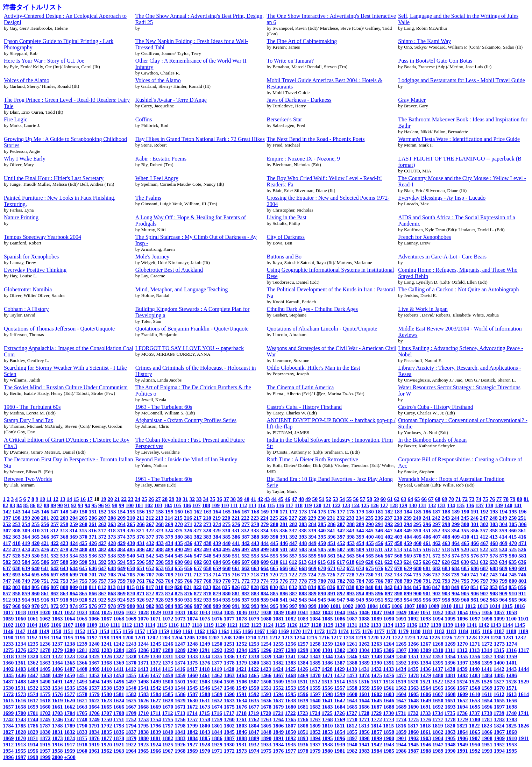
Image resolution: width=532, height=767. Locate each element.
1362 (33, 663)
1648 (413, 700)
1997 (20, 757)
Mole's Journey (152, 257)
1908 (487, 738)
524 (503, 549)
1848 (266, 732)
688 (494, 568)
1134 (388, 625)
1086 (340, 619)
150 (83, 512)
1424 (278, 669)
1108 (80, 625)
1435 (413, 669)
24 (137, 499)
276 (236, 524)
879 (217, 593)
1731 (401, 713)
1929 (217, 744)
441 (236, 543)
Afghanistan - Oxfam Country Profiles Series (186, 420)
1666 (119, 707)
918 (64, 600)
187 (436, 512)
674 (360, 568)
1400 (499, 663)
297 (436, 524)
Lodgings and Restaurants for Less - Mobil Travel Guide (462, 80)
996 (284, 606)
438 (207, 543)
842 (388, 587)
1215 (312, 637)
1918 (82, 744)
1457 (155, 675)
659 (217, 568)
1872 (45, 738)
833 (302, 587)
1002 (348, 606)
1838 (143, 732)
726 (331, 574)
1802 (229, 726)
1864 (462, 732)
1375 (192, 663)
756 (93, 581)
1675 (229, 707)
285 (322, 524)
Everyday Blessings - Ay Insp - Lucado (442, 198)
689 (503, 568)
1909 (499, 738)
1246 (168, 644)
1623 (107, 700)
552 (245, 556)
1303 (352, 650)
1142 (484, 625)
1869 (8, 738)
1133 (376, 625)
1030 (168, 612)
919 (74, 600)
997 (293, 606)
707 (150, 574)
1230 (496, 637)
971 (45, 606)
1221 (385, 637)
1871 (33, 738)
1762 (254, 719)
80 (519, 499)
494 (217, 549)
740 (465, 574)
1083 (303, 619)
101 (139, 505)
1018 (20, 612)
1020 (45, 612)
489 (169, 549)
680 (417, 568)
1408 (82, 669)
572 (436, 556)
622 (388, 562)
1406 (57, 669)
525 (513, 549)
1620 (69, 700)
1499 (155, 681)
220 (226, 518)
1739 (499, 713)
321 (140, 530)
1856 (364, 732)
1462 (217, 675)
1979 (315, 751)
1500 (168, 681)
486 (140, 549)
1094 (438, 619)
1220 (373, 637)
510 (370, 549)
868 (112, 593)
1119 (208, 625)
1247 (180, 644)
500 (274, 549)
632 (484, 562)
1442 (499, 669)
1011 (458, 606)
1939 (340, 744)
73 (472, 499)
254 (26, 524)
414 (503, 537)
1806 (278, 726)
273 (207, 524)
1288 (168, 650)
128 (394, 505)
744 (503, 574)
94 (87, 505)
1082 (290, 619)
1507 (254, 681)
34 (206, 499)
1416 (180, 669)
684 (456, 568)
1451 (82, 675)
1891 (278, 738)
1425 (290, 669)
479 (74, 549)
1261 (352, 644)
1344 (327, 656)
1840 (168, 732)
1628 (168, 700)
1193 (44, 637)
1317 (523, 650)
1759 (217, 719)
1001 (336, 606)
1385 (315, 663)
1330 (155, 656)
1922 (131, 744)
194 (503, 512)
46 (288, 499)
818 (159, 587)
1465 (254, 675)
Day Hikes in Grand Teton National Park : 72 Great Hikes (200, 139)
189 (456, 512)
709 (169, 574)
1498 (143, 681)
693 (16, 574)
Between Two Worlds (28, 479)
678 (398, 568)
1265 (401, 644)
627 (436, 562)
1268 (438, 644)
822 (197, 587)
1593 (266, 694)
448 (303, 543)
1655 (499, 700)
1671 (180, 707)
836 (331, 587)
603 (207, 562)
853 (493, 587)
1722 (290, 713)
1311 (450, 650)
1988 (425, 751)
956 (427, 600)
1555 (315, 688)
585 (36, 562)
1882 (168, 738)
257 (54, 524)
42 (260, 499)
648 (112, 568)
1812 (352, 726)
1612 (499, 694)
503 (303, 549)
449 (313, 543)
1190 (8, 637)
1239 (82, 644)
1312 (462, 650)
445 (274, 543)
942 (293, 600)
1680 (290, 707)
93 (81, 505)
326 (188, 530)
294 (408, 524)
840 (369, 587)
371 (93, 537)
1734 (437, 713)
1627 (155, 700)
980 (131, 606)
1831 (57, 732)
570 (417, 556)
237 (388, 518)
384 (217, 537)
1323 (69, 656)
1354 (450, 656)
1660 (45, 707)
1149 (44, 631)
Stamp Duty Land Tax (29, 420)
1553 (290, 688)
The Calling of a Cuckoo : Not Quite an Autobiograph (458, 289)
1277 (33, 650)
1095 (450, 619)
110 (225, 505)
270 (179, 524)
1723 (302, 713)
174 (313, 512)
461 (427, 543)
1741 (523, 713)
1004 (372, 606)
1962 (107, 751)
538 (112, 556)
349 (408, 530)
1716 (217, 713)
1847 (254, 732)
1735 (450, 713)
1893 (303, 738)
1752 (131, 719)
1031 (180, 612)
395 (322, 537)
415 (513, 537)
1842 (192, 732)
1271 (475, 644)
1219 (361, 637)
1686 (364, 707)
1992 (475, 751)
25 (144, 499)
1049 (401, 612)
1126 (292, 625)
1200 (128, 637)
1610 (475, 694)
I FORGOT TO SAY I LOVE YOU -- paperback (190, 348)
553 (255, 556)
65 (417, 499)
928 (160, 600)
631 (474, 562)
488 (160, 549)
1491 (57, 681)
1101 (523, 619)
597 (150, 562)
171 (284, 512)
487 (150, 549)
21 (117, 499)
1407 (69, 669)
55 (349, 499)
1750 (107, 719)
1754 (155, 719)
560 (322, 556)
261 (93, 524)
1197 (92, 637)
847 (436, 587)
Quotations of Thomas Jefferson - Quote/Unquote (59, 329)
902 (436, 593)
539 (122, 556)
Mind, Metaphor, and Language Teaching (182, 289)
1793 (119, 726)
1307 (401, 650)
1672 (192, 707)
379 (169, 537)
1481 (450, 675)
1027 (131, 612)
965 (513, 600)
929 (169, 600)
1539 (119, 688)
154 (122, 512)
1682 (315, 707)
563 (351, 556)
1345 (340, 656)
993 (255, 606)
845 (417, 587)
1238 (69, 644)
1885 (205, 738)
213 (159, 518)
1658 (20, 707)
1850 (290, 732)
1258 (315, 644)
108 (206, 505)
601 (188, 562)
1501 (180, 681)
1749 (94, 719)
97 (108, 505)
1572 (8, 694)
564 (360, 556)
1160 (176, 631)
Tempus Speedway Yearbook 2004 (42, 237)
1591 (242, 694)
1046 (364, 612)
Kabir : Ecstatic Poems (161, 159)
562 (341, 556)
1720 (266, 713)
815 (131, 587)
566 (379, 556)
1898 (364, 738)
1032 (192, 612)
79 (513, 499)
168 (255, 512)
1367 (94, 663)
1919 (94, 744)
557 (293, 556)
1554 (303, 688)
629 (455, 562)
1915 (45, 744)
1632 (217, 700)
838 (350, 587)
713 (207, 574)
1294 (242, 650)
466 (475, 543)
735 (417, 574)
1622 (94, 700)
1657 (8, 707)
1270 (462, 644)
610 (274, 562)
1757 (192, 719)
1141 (472, 625)
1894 (315, 738)
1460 (192, 675)
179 (360, 512)
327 (197, 530)
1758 (205, 719)
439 (217, 543)
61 (390, 499)
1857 (377, 732)
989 (217, 606)
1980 (327, 751)
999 (313, 606)
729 (360, 574)
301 (475, 524)
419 (26, 543)
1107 (68, 625)
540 (131, 556)
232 (341, 518)
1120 (220, 625)
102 (149, 505)
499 (265, 549)
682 (436, 568)
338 (302, 530)
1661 (57, 707)
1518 (388, 681)
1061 (33, 619)
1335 (217, 656)
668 (303, 568)
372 (102, 537)
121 (327, 505)
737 (436, 574)
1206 (202, 637)
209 (122, 518)
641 (45, 568)
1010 (446, 606)
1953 (512, 744)
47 (295, 499)
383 (207, 537)
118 (299, 505)
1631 (205, 700)
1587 (192, 694)
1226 (447, 637)
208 (112, 518)
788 (398, 581)
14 (69, 499)
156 (140, 512)
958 (446, 600)
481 (93, 549)
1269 (450, 644)
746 (522, 574)
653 (160, 568)
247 (484, 518)
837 (341, 587)
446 (284, 543)
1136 (412, 625)
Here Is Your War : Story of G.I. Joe (44, 61)
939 (265, 600)
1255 (278, 644)
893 (351, 593)
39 (240, 499)
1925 (168, 744)
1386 (327, 663)
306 (522, 524)
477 (54, 549)
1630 (192, 700)
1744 (33, 719)
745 (513, 574)
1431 (364, 669)
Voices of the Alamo (27, 80)
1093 (425, 619)
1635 (254, 700)
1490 (45, 681)
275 (226, 524)
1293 (229, 650)
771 (236, 581)
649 (122, 568)
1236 (45, 644)
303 (494, 524)
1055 (475, 612)
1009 (434, 606)
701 (93, 574)
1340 (278, 656)
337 (293, 530)
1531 (20, 688)
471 (522, 543)
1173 (331, 631)
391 (284, 537)
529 (26, 556)
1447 (33, 675)
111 (234, 505)
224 (264, 518)
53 (335, 499)
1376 (205, 663)
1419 (217, 669)
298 (446, 524)
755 (83, 581)
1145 (520, 625)
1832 (69, 732)
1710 (143, 713)
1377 (217, 663)
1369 (119, 663)
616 (331, 562)
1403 (20, 669)
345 (369, 530)
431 (140, 543)
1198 (104, 637)
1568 (475, 688)
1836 (119, 732)
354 (455, 530)
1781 (487, 719)
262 (102, 524)
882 (245, 593)
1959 (69, 751)
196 (522, 512)
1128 (316, 625)
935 (226, 600)
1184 (463, 631)
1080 (266, 619)
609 (265, 562)
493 (207, 549)
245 (465, 518)
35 (213, 499)
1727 (352, 713)
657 (198, 568)
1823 (487, 726)
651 (140, 568)
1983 (364, 751)
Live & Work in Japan (423, 309)
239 (408, 518)
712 (197, 574)
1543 (168, 688)
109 (216, 505)
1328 (131, 656)
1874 (69, 738)
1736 (462, 713)
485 (131, 549)
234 (360, 518)
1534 (57, 688)
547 (198, 556)
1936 (303, 744)
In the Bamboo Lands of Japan (432, 440)
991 (236, 606)
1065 (82, 619)
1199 (116, 637)
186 (427, 512)
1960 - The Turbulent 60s (32, 407)
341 (331, 530)
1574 (33, 694)
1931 (242, 744)
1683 (327, 707)
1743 (20, 719)
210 (131, 518)
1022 (69, 612)
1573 (20, 694)
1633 (229, 700)
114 (262, 505)
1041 (303, 612)
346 (379, 530)
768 (207, 581)
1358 (499, 656)
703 (112, 574)
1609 (462, 694)
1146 (8, 631)
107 (196, 505)
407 (436, 537)
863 (64, 593)
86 (33, 505)
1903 (425, 738)
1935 (290, 744)
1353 (438, 656)
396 (331, 537)
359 (503, 530)
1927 (192, 744)
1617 (33, 700)
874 (169, 593)
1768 (327, 719)
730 (369, 574)
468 (494, 543)
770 (226, 581)
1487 (8, 681)
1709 (131, 713)
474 (26, 549)
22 (124, 499)
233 (350, 518)
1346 (352, 656)
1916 (57, 744)
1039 (278, 612)
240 (417, 518)
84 (19, 505)
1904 (438, 738)
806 (45, 587)
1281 (82, 650)
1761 (242, 719)
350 (417, 530)
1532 (33, 688)
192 (484, 512)
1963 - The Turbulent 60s (164, 407)
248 (493, 518)
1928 (205, 744)
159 (169, 512)
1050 (413, 612)
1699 (8, 713)
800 (513, 581)
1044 (340, 612)
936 (236, 600)
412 (484, 537)
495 (226, 549)
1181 (427, 631)
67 (431, 499)
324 (169, 530)
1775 (413, 719)
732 (388, 574)
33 (199, 499)
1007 (409, 606)
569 (408, 556)
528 (16, 556)
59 (376, 499)
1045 (352, 612)
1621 (82, 700)
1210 (251, 637)
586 (45, 562)
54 (342, 499)
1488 (20, 681)
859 (26, 593)
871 (140, 593)
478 (64, 549)
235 (369, 518)
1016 (519, 606)
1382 (278, 663)
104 (168, 505)
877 (198, 593)
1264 (389, 644)
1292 (217, 650)
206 (93, 518)
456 (379, 543)
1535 (69, 688)
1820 (450, 726)
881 (236, 593)
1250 (217, 644)
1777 (438, 719)
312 (54, 530)
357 (484, 530)
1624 (119, 700)
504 (313, 549)
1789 (69, 726)
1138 (436, 625)
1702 (45, 713)
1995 (512, 751)
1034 (217, 612)
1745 (45, 719)
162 (198, 512)
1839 (155, 732)
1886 (217, 738)
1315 (499, 650)
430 (131, 543)
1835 (107, 732)
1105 (44, 625)
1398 (475, 663)
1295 (254, 650)
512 (388, 549)
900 (417, 593)
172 (293, 512)
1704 (69, 713)
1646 (389, 700)
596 (140, 562)
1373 (168, 663)
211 (140, 518)
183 (398, 512)
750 (36, 581)
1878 (119, 738)
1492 (69, 681)
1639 (303, 700)
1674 (217, 707)
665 (274, 568)
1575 (45, 694)
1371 (143, 663)
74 (478, 499)
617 (341, 562)
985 (179, 606)
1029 (155, 612)
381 (188, 537)
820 (178, 587)
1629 (180, 700)
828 (255, 587)
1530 (8, 688)
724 (312, 574)
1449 (57, 675)
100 (130, 505)
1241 (107, 644)
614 (312, 562)
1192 (32, 637)
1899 (377, 738)
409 (456, 537)
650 (131, 568)
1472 (340, 675)
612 (293, 562)
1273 (499, 644)
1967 (168, 751)
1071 (155, 619)
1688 (389, 707)
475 (36, 549)
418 (16, 543)
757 (102, 581)
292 (389, 524)
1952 (499, 744)
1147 (20, 631)
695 (36, 574)
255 (36, 524)
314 (73, 530)
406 (427, 537)
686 (475, 568)
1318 (8, 656)
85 (26, 505)
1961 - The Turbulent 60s (164, 479)
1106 (56, 625)
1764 (278, 719)
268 (160, 524)
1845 (229, 732)
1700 (20, 713)
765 (179, 581)
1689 (401, 707)
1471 (327, 675)
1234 (20, 644)
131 (422, 505)
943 (303, 600)
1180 (415, 631)
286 (331, 524)
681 (427, 568)
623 (398, 562)
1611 (487, 694)
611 (284, 562)
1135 (400, 625)
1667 (131, 707)
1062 (45, 619)
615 (322, 562)
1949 (462, 744)
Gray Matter (412, 100)
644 (74, 568)
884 (265, 593)
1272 (487, 644)
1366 (82, 663)
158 (160, 512)
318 (111, 530)
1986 (401, 751)
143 (16, 512)
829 (264, 587)
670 (322, 568)
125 (365, 505)
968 (16, 606)
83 (13, 505)
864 (74, 593)
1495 (107, 681)
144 (26, 512)
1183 (451, 631)
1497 (131, 681)
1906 (462, 738)
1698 (512, 707)
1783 (512, 719)
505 (322, 549)
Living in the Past (287, 217)
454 (360, 543)
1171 (307, 631)
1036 (242, 612)
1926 (180, 744)
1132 (364, 625)
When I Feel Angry (157, 178)
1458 (168, 675)
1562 (401, 688)
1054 (462, 612)
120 (317, 505)
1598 (327, 694)
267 (150, 524)
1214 (300, 637)
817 (150, 587)
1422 (253, 669)
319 (121, 530)
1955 (20, 751)
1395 (438, 663)
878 (207, 593)
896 (379, 593)
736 (427, 574)
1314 (487, 650)
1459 (180, 675)
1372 (155, 663)
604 (217, 562)
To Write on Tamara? (290, 61)
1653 (475, 700)
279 (265, 524)
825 (226, 587)
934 (217, 600)
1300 (315, 650)
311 (45, 530)
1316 (511, 650)
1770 (352, 719)
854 (503, 587)
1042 (315, 612)
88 (47, 505)
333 (255, 530)
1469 (303, 675)
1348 (377, 656)
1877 (107, 738)
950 (370, 600)
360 (513, 530)
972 (54, 606)
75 (485, 499)
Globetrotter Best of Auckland (169, 270)
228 (302, 518)
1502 (192, 681)
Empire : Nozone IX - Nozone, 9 (303, 159)
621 (379, 562)
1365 (69, 663)
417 (7, 543)
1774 (401, 719)
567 (389, 556)
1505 (229, 681)
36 (219, 499)
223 (255, 518)
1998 (33, 757)
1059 (8, 619)
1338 (254, 656)
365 (36, 537)
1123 (256, 625)
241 (427, 518)
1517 (376, 681)
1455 (131, 675)
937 (245, 600)
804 (26, 587)
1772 (377, 719)
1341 (290, 656)
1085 (327, 619)
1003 (360, 606)
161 (188, 512)
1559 (364, 688)
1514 (339, 681)
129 (403, 505)
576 (475, 556)
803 (16, 587)
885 (274, 593)
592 (102, 562)
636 (522, 562)
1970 (205, 751)
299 (456, 524)
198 (16, 518)
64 (410, 499)
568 (398, 556)
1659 (33, 707)
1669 (155, 707)
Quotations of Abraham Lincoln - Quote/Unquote (322, 329)
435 (179, 543)
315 (83, 530)
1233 (8, 644)
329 (217, 530)
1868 (512, 732)
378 (160, 537)
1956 (33, 751)
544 (169, 556)
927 (150, 600)
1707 (107, 713)
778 (303, 581)
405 (417, 537)
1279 (57, 650)
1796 (155, 726)
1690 (413, 707)
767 (198, 581)
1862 (438, 732)
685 (465, 568)
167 (245, 512)
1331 (168, 656)
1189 (523, 631)
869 (122, 593)
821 (188, 587)
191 (475, 512)
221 (236, 518)
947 (341, 600)
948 (351, 600)
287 (341, 524)
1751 (119, 719)
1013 (483, 606)
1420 (229, 669)
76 (492, 499)
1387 (340, 663)
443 (255, 543)
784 (360, 581)
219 (217, 518)
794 (456, 581)
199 (26, 518)
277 (245, 524)
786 (379, 581)
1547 (217, 688)
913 (16, 600)
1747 (69, 719)
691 (522, 568)
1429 (339, 669)
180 (370, 512)
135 (460, 505)
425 (83, 543)
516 (427, 549)
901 (427, 593)
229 (312, 518)
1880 (143, 738)
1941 (364, 744)
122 (336, 505)
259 (74, 524)
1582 (131, 694)
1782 (499, 719)
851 (474, 587)
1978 (303, 751)
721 (283, 574)
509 (360, 549)
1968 (180, 751)
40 (247, 499)
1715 (204, 713)
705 (131, 574)
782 (341, 581)
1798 (180, 726)
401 (379, 537)
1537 (94, 688)
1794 (131, 726)
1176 (367, 631)
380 (179, 537)
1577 (69, 694)
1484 (487, 675)
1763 (266, 719)
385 (226, 537)
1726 (339, 713)
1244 (143, 644)
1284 (119, 650)
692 (7, 574)
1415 (167, 669)
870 (131, 593)
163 (207, 512)
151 (93, 512)
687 (484, 568)
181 (379, 512)
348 (398, 530)
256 (45, 524)
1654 (487, 700)
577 (484, 556)
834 (312, 587)
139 (499, 505)
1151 (68, 631)
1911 (524, 738)
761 (140, 581)
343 (350, 530)
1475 (377, 675)
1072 (168, 619)
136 (470, 505)
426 (93, 543)
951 (379, 600)
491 (188, 549)
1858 (389, 732)
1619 (57, 700)
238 (398, 518)
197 (7, 518)
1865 (475, 732)
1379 (242, 663)
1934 (278, 744)
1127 (304, 625)
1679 (278, 707)
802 (7, 587)
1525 (474, 681)
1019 (33, 612)
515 (417, 549)
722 (293, 574)
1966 (155, 751)
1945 (413, 744)
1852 (315, 732)
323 (159, 530)
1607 (438, 694)
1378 (229, 663)
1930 (229, 744)
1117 (185, 625)
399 (360, 537)
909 (503, 593)
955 (417, 600)
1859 (401, 732)
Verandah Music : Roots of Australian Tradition (451, 479)
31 (185, 499)
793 (446, 581)
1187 (499, 631)
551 (236, 556)
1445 (8, 675)
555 (274, 556)
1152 (80, 631)
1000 (323, 606)
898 (398, 593)
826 (236, 587)
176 (331, 512)
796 (475, 581)
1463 (229, 675)
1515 (352, 681)
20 (110, 499)
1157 (140, 631)
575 (465, 556)
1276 (20, 650)
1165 (235, 631)
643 (64, 568)
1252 (242, 644)
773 (255, 581)
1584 (155, 694)
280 (274, 524)
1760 (229, 719)
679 (408, 568)
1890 (266, 738)
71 (458, 499)
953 (398, 600)
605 (226, 562)
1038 (266, 612)
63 (404, 499)
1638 (290, 700)
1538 (107, 688)
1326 (107, 656)
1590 (229, 694)
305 (513, 524)
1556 (327, 688)
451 (331, 543)
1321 (45, 656)
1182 (439, 631)
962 (484, 600)
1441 (487, 669)
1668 (143, 707)
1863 (450, 732)
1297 (278, 650)
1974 (254, 751)
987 (198, 606)
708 (160, 574)
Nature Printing (21, 217)
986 (188, 606)
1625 (131, 700)
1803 (242, 726)
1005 (385, 606)
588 (64, 562)
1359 (512, 656)
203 (64, 518)
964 (503, 600)
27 (158, 499)
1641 (327, 700)
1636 (266, 700)
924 (122, 600)
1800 (205, 726)
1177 (379, 631)
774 (265, 581)
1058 (512, 612)
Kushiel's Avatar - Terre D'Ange (171, 100)
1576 (57, 694)
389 (265, 537)
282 (293, 524)
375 (131, 537)
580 (513, 556)
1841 (180, 732)
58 (369, 499)
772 (245, 581)
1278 (45, 650)
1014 (495, 606)
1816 (401, 726)
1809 (315, 726)
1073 (180, 619)
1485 (499, 675)
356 (474, 530)
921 (93, 600)
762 (150, 581)
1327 (119, 656)
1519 (401, 681)
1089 (377, 619)
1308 (413, 650)
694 (26, 574)
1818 (425, 726)
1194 (56, 637)
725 (322, 574)
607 (245, 562)
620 (369, 562)
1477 (401, 675)
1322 (57, 656)
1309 (425, 650)
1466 (266, 675)
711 (188, 574)
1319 (20, 656)
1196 (80, 637)
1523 (450, 681)
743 (493, 574)
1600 (352, 694)
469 (503, 543)
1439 (462, 669)
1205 (189, 637)
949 (360, 600)
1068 (119, 619)
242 (436, 518)
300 (465, 524)
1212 (275, 637)
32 (192, 499)
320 (131, 530)
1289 (180, 650)
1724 (315, 713)
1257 (303, 644)
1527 (499, 681)
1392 (401, 663)
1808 (303, 726)
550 (226, 556)
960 (465, 600)
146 (45, 512)
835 (322, 587)
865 (83, 593)
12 (56, 499)
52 (328, 499)
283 (303, 524)
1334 (205, 656)
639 (26, 568)
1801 (217, 726)
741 (474, 574)
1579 (94, 694)
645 (83, 568)
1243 (131, 644)
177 (341, 512)
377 (150, 537)
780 (322, 581)
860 (36, 593)
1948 (450, 744)
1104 (32, 625)
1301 (327, 650)
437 (198, 543)
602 (198, 562)
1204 (177, 637)
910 (513, 593)
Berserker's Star (285, 119)
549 (217, 556)
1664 (94, 707)
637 (7, 568)
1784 (8, 726)
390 (274, 537)
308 (16, 530)
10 (42, 499)
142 (7, 512)
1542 (155, 688)
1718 (241, 713)
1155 (116, 631)
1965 (143, 751)
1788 (57, 726)
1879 (131, 738)
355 (465, 530)
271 (188, 524)
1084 (315, 619)
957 (436, 600)
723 (302, 574)
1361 (20, 663)
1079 (254, 619)
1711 (155, 713)
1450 (69, 675)
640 (36, 568)
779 (313, 581)
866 (93, 593)
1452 (94, 675)
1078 (242, 619)
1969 (192, 751)
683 (446, 568)
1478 (413, 675)
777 (293, 581)
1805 (266, 726)
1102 (8, 625)
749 (26, 581)
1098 (487, 619)
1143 (496, 625)
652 (150, 568)
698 (64, 574)
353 (446, 530)
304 (503, 524)
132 (432, 505)
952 (389, 600)
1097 (475, 619)
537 (102, 556)
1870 (20, 738)
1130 (340, 625)
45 (281, 499)
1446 (20, 675)
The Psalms (148, 198)
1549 (242, 688)
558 (303, 556)
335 (274, 530)
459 (408, 543)
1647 (401, 700)
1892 (290, 738)
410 (465, 537)
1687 (377, 707)
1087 (352, 619)
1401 (512, 663)
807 (54, 587)
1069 (131, 619)
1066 (94, 619)
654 (169, 568)
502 (293, 549)
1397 (462, 663)
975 (83, 606)
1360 (8, 663)
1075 (205, 619)
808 (64, 587)
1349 (389, 656)
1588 (205, 694)
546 (188, 556)
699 (74, 574)
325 (178, 530)
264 (122, 524)
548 (207, 556)
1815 (388, 726)
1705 (82, 713)
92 (74, 505)
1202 (153, 637)
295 (417, 524)
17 (90, 499)
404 (408, 537)
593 (112, 562)
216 (188, 518)
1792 (107, 726)
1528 (511, 681)
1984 (377, 751)
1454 (119, 675)
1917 (69, 744)
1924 (155, 744)
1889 (254, 738)
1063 (57, 619)
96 (101, 505)
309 (26, 530)
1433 (388, 669)
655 (179, 568)
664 (265, 568)
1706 (94, 713)
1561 (389, 688)
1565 (438, 688)
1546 (205, 688)
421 (45, 543)
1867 (499, 732)
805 (36, 587)
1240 (94, 644)
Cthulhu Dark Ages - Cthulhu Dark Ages (312, 309)
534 (74, 556)
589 (74, 562)
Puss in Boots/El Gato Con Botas (435, 61)
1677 (254, 707)
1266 (413, 644)
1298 (290, 650)
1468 (290, 675)
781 (331, 581)
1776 (425, 719)
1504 (217, 681)
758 (112, 581)
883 (255, 593)
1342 (303, 656)
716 (236, 574)
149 (74, 512)
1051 (425, 612)
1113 (138, 625)
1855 (352, 732)
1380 (254, 663)
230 (322, 518)
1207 (214, 637)
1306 (389, 650)
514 (408, 549)
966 (522, 600)
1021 (57, 612)
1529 (523, 681)
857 (7, 593)
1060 (20, 619)
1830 (45, 732)
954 (408, 600)
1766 (303, 719)
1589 (217, 694)
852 (484, 587)
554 (265, 556)
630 (465, 562)
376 (140, 537)
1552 (278, 688)
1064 (69, 619)
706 (140, 574)
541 (140, 556)
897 (389, 593)
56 (356, 499)
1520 (413, 681)
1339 (266, 656)
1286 (143, 650)
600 (179, 562)
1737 (474, 713)
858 (16, 593)
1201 (140, 637)
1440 (474, 669)
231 (331, 518)
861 (45, 593)
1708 (119, 713)
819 (169, 587)
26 (151, 499)
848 (446, 587)
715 (226, 574)
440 (226, 543)
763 (160, 581)
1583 (143, 694)
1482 (462, 675)
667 (293, 568)
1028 (143, 612)
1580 (107, 694)
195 (513, 512)
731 (379, 574)
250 (513, 518)
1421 (241, 669)
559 (313, 556)
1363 (45, 663)
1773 (389, 719)
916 (45, 600)
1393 (413, 663)
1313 (474, 650)
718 (255, 574)
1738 (487, 713)
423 (64, 543)
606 (236, 562)
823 (207, 587)
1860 (413, 732)
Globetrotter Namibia (28, 289)
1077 (229, 619)
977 (102, 606)
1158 (152, 631)
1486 (512, 675)
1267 (425, 644)
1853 (327, 732)
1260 (340, 644)
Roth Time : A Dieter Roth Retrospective (313, 459)
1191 (20, 637)
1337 (242, 656)
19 (104, 499)
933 (207, 600)
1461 (205, 675)
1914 (33, 744)
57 (363, 499)
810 (83, 587)
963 (494, 600)
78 (506, 499)
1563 (413, 688)
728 (350, 574)
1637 (278, 700)
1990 (450, 751)
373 (112, 537)
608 (255, 562)
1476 (389, 675)
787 (389, 581)
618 (350, 562)
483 (112, 549)
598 (160, 562)
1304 (364, 650)
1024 (94, 612)
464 (456, 543)
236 (379, 518)
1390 (377, 663)
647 (102, 568)
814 (121, 587)
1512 (315, 681)
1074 (192, 619)
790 (417, 581)
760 (131, 581)
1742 (8, 719)
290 (370, 524)
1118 (197, 625)
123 (346, 505)
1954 (8, 751)
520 (465, 549)
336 (283, 530)
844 (408, 587)
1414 (155, 669)
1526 (487, 681)
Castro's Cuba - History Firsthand (304, 407)
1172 (319, 631)
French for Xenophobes (424, 237)
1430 (352, 669)
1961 (94, 751)
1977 (290, 751)
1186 (487, 631)
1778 (450, 719)
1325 (94, 656)
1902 (413, 738)
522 (484, 549)
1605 (413, 694)
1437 (437, 669)
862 (54, 593)
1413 (143, 669)
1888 (242, 738)
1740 (511, 713)
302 (484, 524)
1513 (327, 681)
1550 (254, 688)
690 (513, 568)
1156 (128, 631)
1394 (425, 663)
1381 (266, 663)
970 (36, 606)
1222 (398, 637)
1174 (343, 631)
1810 (327, 726)
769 (217, 581)
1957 (45, 751)
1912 (8, 744)
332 (245, 530)
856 (522, 587)
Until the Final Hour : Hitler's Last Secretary (54, 178)
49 (308, 499)
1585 (168, 694)
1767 (315, 719)
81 (526, 499)
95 (94, 505)
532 (54, 556)
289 (360, 524)
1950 (475, 744)
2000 (57, 757)
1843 (205, 732)
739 (455, 574)
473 (16, 549)
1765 (290, 719)
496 (236, 549)
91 (67, 505)
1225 (435, 637)
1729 (376, 713)
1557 (340, 688)
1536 (82, 688)
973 (64, 606)
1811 (340, 726)
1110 (104, 625)
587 (54, 562)
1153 (92, 631)
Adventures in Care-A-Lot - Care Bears (442, 257)
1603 (389, 694)
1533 (45, 688)
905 (465, 593)
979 (122, 606)
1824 (499, 726)
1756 (180, 719)
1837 (131, 732)
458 (398, 543)
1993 (487, 751)
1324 (82, 656)
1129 (328, 625)
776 (284, 581)
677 (389, 568)
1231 (508, 637)
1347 (364, 656)
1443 (511, 669)
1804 (254, 726)
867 (102, 593)
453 (351, 543)
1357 (487, 656)
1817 (413, 726)
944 (313, 600)
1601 (364, 694)
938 (255, 600)
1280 (69, 650)
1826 (523, 726)
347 (388, 530)
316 (93, 530)
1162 (200, 631)
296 (427, 524)
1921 (119, 744)
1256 (290, 644)
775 (274, 581)
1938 (327, 744)
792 (436, 581)
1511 (303, 681)
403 (398, 537)
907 (484, 593)
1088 (364, 619)
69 (445, 499)
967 (7, 606)
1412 (131, 669)
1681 (303, 707)
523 (493, 549)
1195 (68, 637)
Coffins (144, 119)
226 (283, 518)
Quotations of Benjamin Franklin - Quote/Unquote (192, 329)
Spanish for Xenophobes (31, 257)
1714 (192, 713)
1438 (450, 669)
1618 (45, 700)
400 (370, 537)
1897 (352, 738)
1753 (143, 719)
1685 (352, 707)
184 (408, 512)
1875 (82, 738)
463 (446, 543)
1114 (150, 625)
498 (255, 549)
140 (508, 505)
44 (274, 499)
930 (179, 600)
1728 (364, 713)
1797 (168, 726)
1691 (425, 707)
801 (522, 581)
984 (169, 606)
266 (140, 524)
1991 (462, 751)
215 (178, 518)
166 (236, 512)
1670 (168, 707)
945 (322, 600)
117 (289, 505)
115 (271, 505)
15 (76, 499)
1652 (462, 700)
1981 (340, 751)
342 (341, 530)
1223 (410, 637)
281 (284, 524)
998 (303, 606)
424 (74, 543)
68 (438, 499)
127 (384, 505)
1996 (8, 757)
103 (158, 505)
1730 (388, 713)
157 (150, 512)
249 (503, 518)
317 (102, 530)
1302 (340, 650)
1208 (226, 637)
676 (379, 568)
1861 (425, 732)
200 (36, 518)
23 (131, 499)
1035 (229, 612)
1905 (450, 738)
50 (315, 499)
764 (169, 581)
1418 (204, 669)
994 (265, 606)
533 (64, 556)
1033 (205, 612)
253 (16, 524)
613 (302, 562)
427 (102, 543)
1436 (425, 669)
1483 (475, 675)
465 (465, 543)
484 (122, 549)
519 (455, 549)
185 (417, 512)
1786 (33, 726)
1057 (499, 612)
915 (36, 600)
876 (188, 593)
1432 (376, 669)
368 (64, 537)
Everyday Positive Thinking (35, 270)
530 (36, 556)
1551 (266, 688)
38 (233, 499)
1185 (475, 631)
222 (245, 518)
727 (341, 574)
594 (122, 562)
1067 (107, 619)
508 (351, 549)
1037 (254, 612)
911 (522, 593)
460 (417, 543)
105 (177, 505)
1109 (92, 625)
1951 (487, 744)
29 (172, 499)
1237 (57, 644)
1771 (364, 719)
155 (131, 512)
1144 (508, 625)
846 (427, 587)
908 (494, 593)
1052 (438, 612)
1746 (57, 719)
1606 (425, 694)
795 (465, 581)
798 (494, 581)
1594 (278, 694)
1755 (168, 719)
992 (245, 606)
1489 (33, 681)
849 (455, 587)
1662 (69, 707)
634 (503, 562)
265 (131, 524)
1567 (462, 688)
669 (313, 568)
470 (513, 543)
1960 (82, 751)
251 (522, 518)
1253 (254, 644)
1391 (389, 663)
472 (7, 549)
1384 (303, 663)
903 (446, 593)
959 (456, 600)
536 (93, 556)
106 (187, 505)
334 (264, 530)
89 (54, 505)
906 (475, 593)
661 (236, 568)
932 (198, 600)
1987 (413, 751)
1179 (403, 631)
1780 (475, 719)
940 (274, 600)
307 (7, 530)
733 (398, 574)
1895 (327, 738)
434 (169, 543)
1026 (119, 612)
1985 (389, 751)
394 (313, 537)
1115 (162, 625)
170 (274, 512)
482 (102, 549)
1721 (278, 713)
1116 (173, 625)
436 (188, 543)
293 (398, 524)
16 (83, 499)
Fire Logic (16, 119)
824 (217, 587)
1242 (119, 644)
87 (40, 505)
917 (54, 600)
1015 (507, 606)
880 (226, 593)
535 (83, 556)
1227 (459, 637)
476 (45, 549)
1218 (349, 637)
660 (226, 568)
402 (389, 537)
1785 (20, 726)
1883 (180, 738)
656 (188, 568)
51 (322, 499)
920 (83, 600)
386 (236, 537)
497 (245, 549)
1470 (315, 675)
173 (303, 512)
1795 (143, 726)
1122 (244, 625)
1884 (192, 738)
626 (427, 562)
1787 (45, 726)
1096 (462, 619)
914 (26, 600)
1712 (167, 713)
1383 (290, 663)
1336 (229, 656)
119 (308, 505)
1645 (377, 700)
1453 (107, 675)
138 (489, 505)
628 (446, 562)
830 (274, 587)
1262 (364, 644)
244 (455, 518)
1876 (94, 738)
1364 (57, 663)
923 (112, 600)
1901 (401, 738)
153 (112, 512)
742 (484, 574)
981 (140, 606)
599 (169, 562)
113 (252, 505)
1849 (278, 732)
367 (54, 537)
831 (283, 587)
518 (446, 549)
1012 (470, 606)
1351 (413, 656)
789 (408, 581)
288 (351, 524)
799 (503, 581)
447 (293, 543)
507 (341, 549)
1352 (425, 656)
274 (217, 524)
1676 (242, 707)
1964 (131, 751)
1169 (283, 631)
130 (413, 505)
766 (188, 581)
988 (207, 606)
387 (245, 537)
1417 (192, 669)
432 (150, 543)
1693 (450, 707)
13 (63, 499)
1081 (278, 619)
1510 (290, 681)
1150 (56, 631)
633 (493, 562)
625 (417, 562)
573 (446, 556)
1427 (315, 669)
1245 (155, 644)
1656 (512, 700)
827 (245, 587)
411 (475, 537)
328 (207, 530)
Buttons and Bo (284, 257)
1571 (512, 688)
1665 (107, 707)
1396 (450, 663)
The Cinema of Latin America (300, 387)
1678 (266, 707)
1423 (266, 669)
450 (322, 543)
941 (284, 600)
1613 (511, 694)
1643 (352, 700)
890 (322, 593)
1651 (450, 700)
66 (424, 499)
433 (160, 543)
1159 (164, 631)
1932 (254, 744)
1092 (413, 619)
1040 (290, 612)
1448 (45, 675)
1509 (278, 681)
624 (408, 562)
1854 (340, 732)
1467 (278, 675)
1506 (242, 681)
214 (169, 518)
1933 (266, 744)
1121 (232, 625)
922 (102, 600)
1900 (389, 738)
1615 (8, 700)
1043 (327, 612)
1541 (143, 688)
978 (112, 606)
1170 (296, 631)
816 (140, 587)
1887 (229, 738)
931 (188, 600)
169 (265, 512)
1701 (33, 713)
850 (465, 587)
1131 (352, 625)
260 (83, 524)
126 (374, 505)
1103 (20, 625)
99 (122, 505)
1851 (303, 732)
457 (389, 543)
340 (322, 530)
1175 (355, 631)
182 (389, 512)
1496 (119, 681)
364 (26, 537)
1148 (32, 631)
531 (45, 556)
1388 (352, 663)
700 (83, 574)
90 (60, 505)
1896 (340, 738)
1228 (471, 637)
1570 (499, 688)
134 (451, 505)
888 (303, 593)
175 (322, 512)
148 (64, 512)
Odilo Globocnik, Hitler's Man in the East (314, 368)
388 (255, 537)
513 (398, 549)
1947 (438, 744)
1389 (364, 663)
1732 (413, 713)
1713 (180, 713)
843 (398, 587)
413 (493, 537)
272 (198, 524)
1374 (180, 663)
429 (122, 543)
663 (255, 568)
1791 (94, 726)
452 (341, 543)
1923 (143, 744)
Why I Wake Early (25, 159)
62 (397, 499)
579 (503, 556)
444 (265, 543)
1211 (263, 637)
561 (331, 556)
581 (522, 556)
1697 (499, 707)
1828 (20, 732)
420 (36, 543)
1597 (315, 694)
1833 (82, 732)
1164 (224, 631)
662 (245, 568)
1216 (324, 637)
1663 (82, 707)
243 (446, 518)
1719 (253, 713)
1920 (107, 744)
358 (493, 530)
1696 (487, 707)
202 (54, 518)
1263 (377, 644)
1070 (143, 619)
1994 (499, 751)
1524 (462, 681)
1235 (33, 644)
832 (293, 587)
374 (122, 537)
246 (474, 518)
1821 (462, 726)
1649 (425, 700)
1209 (238, 637)
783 (351, 581)
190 (465, 512)
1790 (82, 726)
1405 (45, 669)
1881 (155, 738)
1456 (143, 675)
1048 (389, 612)
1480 (438, 675)
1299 (303, 650)
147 (54, 512)
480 (83, 549)
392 (293, 537)
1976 (278, 751)
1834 (94, 732)
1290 (192, 650)
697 (54, 574)
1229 (484, 637)
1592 (254, 694)
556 (284, 556)
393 (303, 537)
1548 (229, 688)
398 (351, 537)
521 (474, 549)
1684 (340, 707)
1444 (523, 669)
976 (93, 606)
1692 (438, 707)
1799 (192, 726)
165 (226, 512)
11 (49, 499)
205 (83, 518)
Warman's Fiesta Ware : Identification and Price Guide (459, 139)
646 (93, 568)
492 (198, 549)
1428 (327, 669)
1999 (45, 757)
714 (217, 574)
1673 (205, 707)
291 (379, 524)
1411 (119, 669)
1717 (229, 713)
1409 (94, 669)
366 (45, 537)
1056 (487, 612)
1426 (302, 669)
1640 (315, 700)
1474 (364, 675)
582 (7, 562)
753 (64, 581)
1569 (487, 688)
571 (427, 556)
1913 (20, 744)
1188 (511, 631)
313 (64, 530)
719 (264, 574)
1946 (425, 744)
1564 (425, 688)
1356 (475, 656)
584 (26, 562)
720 (274, 574)
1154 (104, 631)
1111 (115, 625)
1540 (131, 688)
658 (207, 568)
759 (122, 581)
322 (150, 530)
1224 (422, 637)
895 (370, 593)
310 (36, 530)
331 (236, 530)
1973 (242, 751)
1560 (377, 688)
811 (93, 587)
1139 (448, 625)
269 (169, 524)
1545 (192, 688)
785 (370, 581)
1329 (143, 656)
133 (441, 505)
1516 (364, 681)
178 (351, 512)
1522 (437, 681)
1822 (474, 726)
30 (178, 499)
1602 (377, 694)
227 (293, 518)
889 (313, 593)
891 (331, 593)
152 (102, 512)
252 (7, 524)
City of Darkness (286, 237)
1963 (119, 751)
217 (197, 518)
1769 (340, 719)
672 (341, 568)
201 (45, 518)
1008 (422, 606)
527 (7, 556)
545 (179, 556)
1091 (401, 619)
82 (6, 505)
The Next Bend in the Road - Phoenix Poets (316, 139)
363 (16, 537)
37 (226, 499)
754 (74, 581)
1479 (425, 675)
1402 (8, 669)
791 (427, 581)
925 (131, 600)
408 (446, 537)
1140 (460, 625)
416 (522, 537)
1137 (424, 625)
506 (331, 549)
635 (513, 562)
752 (54, 581)
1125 (280, 625)
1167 (260, 631)
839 (360, 587)
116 (280, 505)
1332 (180, 656)
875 (179, 593)
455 (370, 543)
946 (331, 600)
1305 (377, 650)
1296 (266, 650)
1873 (57, 738)
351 (427, 530)
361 (522, 530)
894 (360, 593)
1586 (180, 694)
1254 (266, 644)
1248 (192, 644)
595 (131, 562)
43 (267, 499)
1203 (165, 637)
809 (74, 587)
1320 (33, 656)
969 (26, 606)
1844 (217, 732)
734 (408, 574)
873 (160, 593)
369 (74, 537)
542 (150, 556)
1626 (143, 700)
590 (83, 562)
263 (112, 524)
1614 (523, 694)
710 (179, 574)
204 (74, 518)
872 (150, 593)
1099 (499, 619)
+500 (70, 757)
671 (331, 568)
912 (7, 600)
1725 (327, 713)
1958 (57, 751)
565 (370, 556)
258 (64, 524)
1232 (520, 637)
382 (198, 537)
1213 (287, 637)
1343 (315, 656)
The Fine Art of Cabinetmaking (302, 41)
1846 (242, 732)
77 (499, 499)
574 (456, 556)
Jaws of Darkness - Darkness (299, 100)
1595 (290, 694)
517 (436, 549)
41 (254, 499)
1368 (107, 663)
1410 (107, 669)
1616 (20, 700)
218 (207, 518)
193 (494, 512)
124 (356, 505)
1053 (450, 612)
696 (45, 574)
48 (301, 499)
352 (436, 530)
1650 (438, 700)
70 (451, 499)
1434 (401, 669)
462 (436, 543)
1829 (33, 732)
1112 (127, 625)
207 (102, 518)
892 (341, 593)
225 (274, 518)
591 (93, 562)
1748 (82, 719)
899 (408, 593)
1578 (82, 694)
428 (112, 543)
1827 (8, 732)
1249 (205, 644)
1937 (315, 744)
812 (102, 587)
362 (7, 537)
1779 (462, 719)
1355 (462, 656)
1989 (438, 751)
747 (7, 581)
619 (360, 562)
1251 (229, 644)
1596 (303, 694)
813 (111, 587)
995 (274, 606)
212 (150, 518)
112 (243, 505)
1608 (450, 694)
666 (284, 568)
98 (115, 505)
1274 (512, 644)
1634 (242, 700)
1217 (336, 637)
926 (140, 600)
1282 (94, 650)
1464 (242, 675)
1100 (511, 619)
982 (150, 606)
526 (522, 549)
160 (179, 512)
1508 (266, 681)
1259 (327, 644)
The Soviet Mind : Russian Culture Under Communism (66, 387)
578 (494, 556)
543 (160, 556)
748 (16, 581)
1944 (401, 744)
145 (36, 512)
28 (165, 499)
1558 (352, 688)
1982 (352, 751)
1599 (340, 694)
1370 (131, 663)
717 (245, 574)
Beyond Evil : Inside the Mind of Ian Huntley (186, 459)
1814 (376, 726)
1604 (401, 694)
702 (102, 574)
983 (160, 606)
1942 (377, 744)
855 (513, 587)
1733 (425, 713)
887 (293, 593)
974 (74, 606)
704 (122, 574)
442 (245, 543)
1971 (217, 751)
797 (484, 581)
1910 (512, 738)
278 (255, 524)
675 (370, 568)
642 (54, 568)
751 (45, 581)
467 (484, 543)
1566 (450, 688)
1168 (271, 631)
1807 (290, 726)
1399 (487, 663)
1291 (205, 650)
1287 (155, 650)
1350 (401, 656)
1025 (107, 612)
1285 (131, 650)
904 (456, 593)
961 (475, 600)
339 (312, 530)
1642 (340, 700)
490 (179, 549)
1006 (397, 606)
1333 (192, 656)
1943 (389, 744)
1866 (487, 732)
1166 (248, 631)
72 (465, 499)
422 (54, 543)
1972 (229, 751)
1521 (425, 681)
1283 (107, 650)
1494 (94, 681)
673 (351, 568)
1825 (511, 726)
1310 (438, 650)
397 (341, 537)
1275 (8, 650)
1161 (188, 631)
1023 (82, 612)
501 (284, 549)
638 (16, 568)
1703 (57, 713)
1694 (462, 707)
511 (379, 549)
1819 (437, 726)
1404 (33, 669)
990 (226, 606)
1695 (475, 707)
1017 (8, 612)
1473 (352, 675)
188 (446, 512)
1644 (364, 700)
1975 (266, 751)
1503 (205, 681)
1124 (268, 625)
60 (383, 499)
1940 (352, 744)
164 (217, 512)
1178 (391, 631)
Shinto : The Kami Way (424, 41)
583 (16, 562)
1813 (364, 726)
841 (379, 587)
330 (226, 530)
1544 (180, 688)
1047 (377, 612)
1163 (212, 631)
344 (360, 530)
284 (313, 524)
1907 (475, 738)
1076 (217, 619)
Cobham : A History (26, 309)
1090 (389, 619)
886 (284, 593)
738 (446, 574)
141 (518, 505)
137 (480, 505)
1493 (82, 681)
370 (83, 537)
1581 (119, 694)
